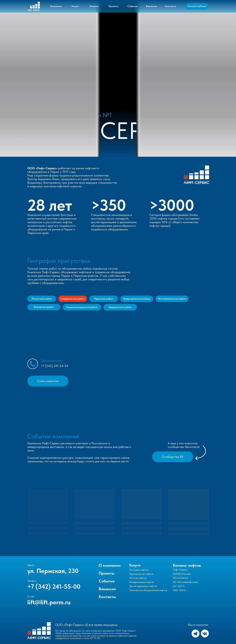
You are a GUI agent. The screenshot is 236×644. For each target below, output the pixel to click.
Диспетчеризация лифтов (143, 586)
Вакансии (107, 589)
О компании (110, 565)
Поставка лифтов (139, 570)
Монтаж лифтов (138, 578)
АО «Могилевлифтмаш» (186, 582)
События (107, 581)
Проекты (107, 573)
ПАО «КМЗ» (179, 590)
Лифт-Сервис (180, 570)
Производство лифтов (141, 574)
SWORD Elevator (182, 574)
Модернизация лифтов (142, 582)
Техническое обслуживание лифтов (148, 590)
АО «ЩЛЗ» (179, 586)
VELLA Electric (181, 578)
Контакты (107, 597)
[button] (48, 381)
